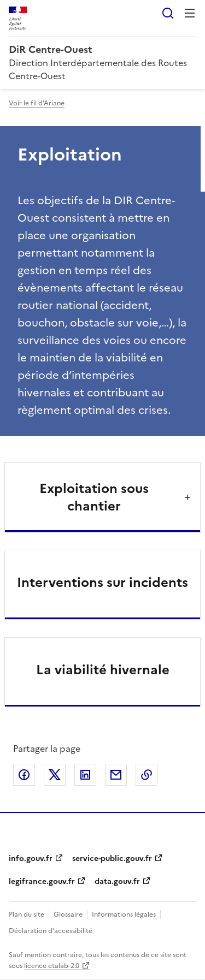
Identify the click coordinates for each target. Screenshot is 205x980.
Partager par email (116, 775)
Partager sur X (55, 775)
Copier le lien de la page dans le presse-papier (147, 775)
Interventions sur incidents (102, 583)
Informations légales (124, 914)
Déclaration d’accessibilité (51, 931)
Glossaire (68, 914)
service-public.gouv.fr (112, 859)
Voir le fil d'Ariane (37, 103)
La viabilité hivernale (103, 670)
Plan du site (27, 914)
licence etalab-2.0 (52, 966)
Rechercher (168, 13)
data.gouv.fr (117, 881)
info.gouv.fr (31, 859)
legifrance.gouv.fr (42, 881)
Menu (190, 13)
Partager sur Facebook (24, 775)
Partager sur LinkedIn (85, 775)
